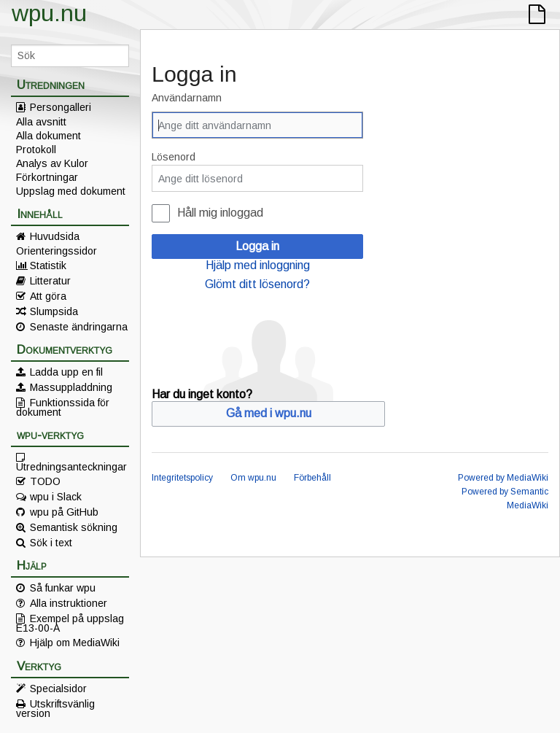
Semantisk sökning (74, 527)
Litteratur (50, 281)
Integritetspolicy (182, 478)
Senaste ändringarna (79, 327)
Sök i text (51, 543)
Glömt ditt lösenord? (257, 284)
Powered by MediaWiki (503, 478)
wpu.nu (49, 13)
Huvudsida (55, 236)
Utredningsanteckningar (71, 466)
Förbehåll (312, 478)
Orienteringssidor (57, 251)
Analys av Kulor (52, 163)
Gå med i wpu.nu (269, 413)
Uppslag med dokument (71, 191)
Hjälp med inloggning (258, 265)
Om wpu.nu (253, 478)
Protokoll (36, 150)
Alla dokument (48, 136)
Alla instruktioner (69, 603)
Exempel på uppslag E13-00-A (70, 623)
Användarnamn (187, 98)
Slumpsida (54, 311)
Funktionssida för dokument (63, 407)
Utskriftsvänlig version (55, 708)
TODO (45, 481)
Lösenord (174, 157)
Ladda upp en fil (66, 372)
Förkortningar (47, 177)
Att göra (48, 296)
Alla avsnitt (41, 122)
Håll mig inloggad (220, 213)
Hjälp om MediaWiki (75, 643)
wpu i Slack (56, 497)
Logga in (257, 246)
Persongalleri (61, 107)
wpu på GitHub (64, 512)
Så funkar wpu (63, 588)
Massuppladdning (71, 387)
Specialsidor (58, 689)
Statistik (48, 265)
